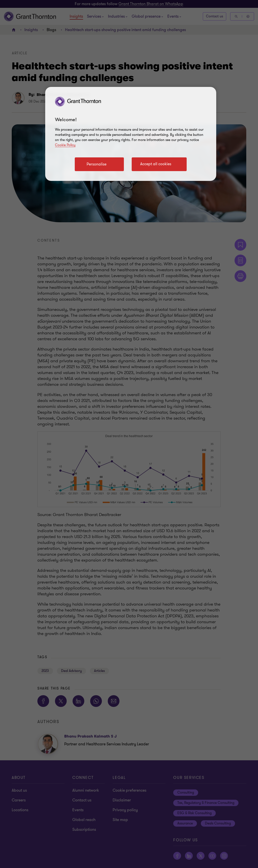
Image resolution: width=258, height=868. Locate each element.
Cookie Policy (65, 145)
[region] (131, 134)
